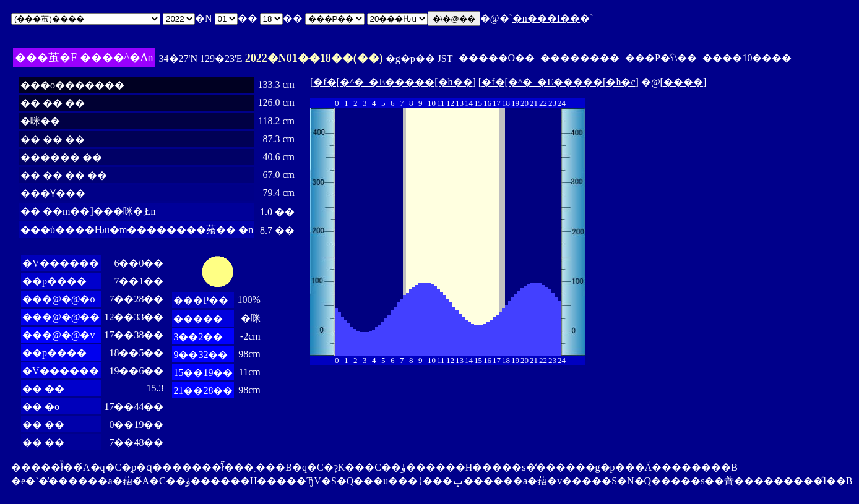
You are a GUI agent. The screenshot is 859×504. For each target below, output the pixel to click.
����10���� (747, 58)
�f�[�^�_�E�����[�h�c (558, 82)
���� (478, 58)
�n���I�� (546, 18)
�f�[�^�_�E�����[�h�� (393, 82)
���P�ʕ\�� (661, 58)
